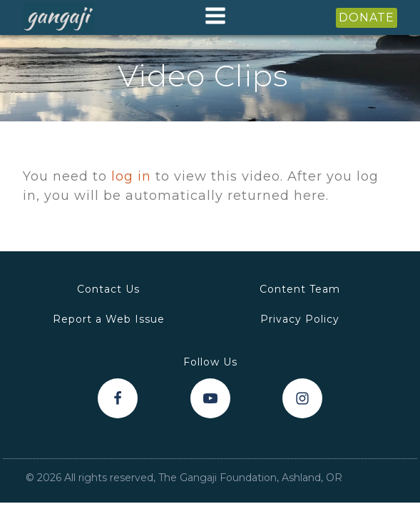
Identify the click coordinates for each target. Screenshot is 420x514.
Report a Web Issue (109, 319)
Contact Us (108, 289)
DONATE (367, 17)
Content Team (300, 289)
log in (131, 176)
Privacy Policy (300, 319)
